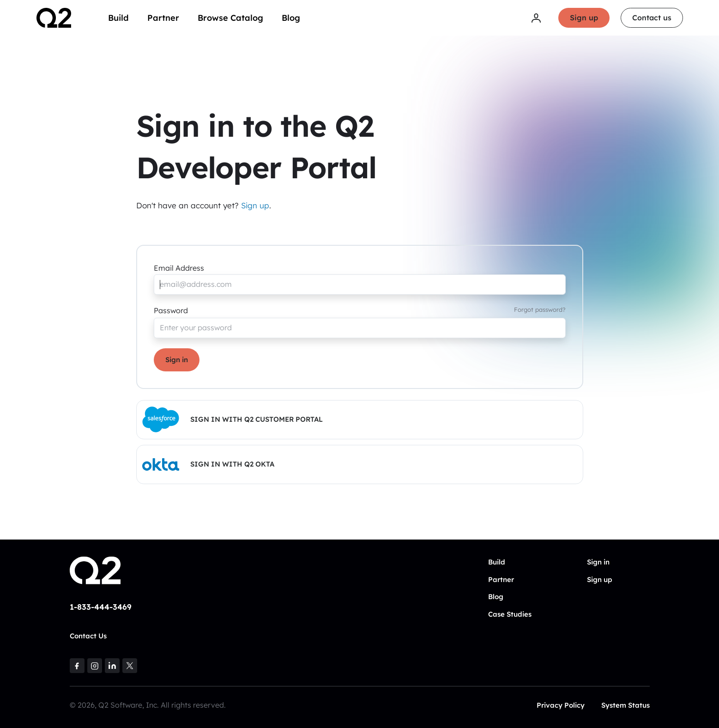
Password (171, 310)
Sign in (177, 360)
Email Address (179, 268)
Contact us (652, 18)
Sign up (584, 18)
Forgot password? (540, 309)
